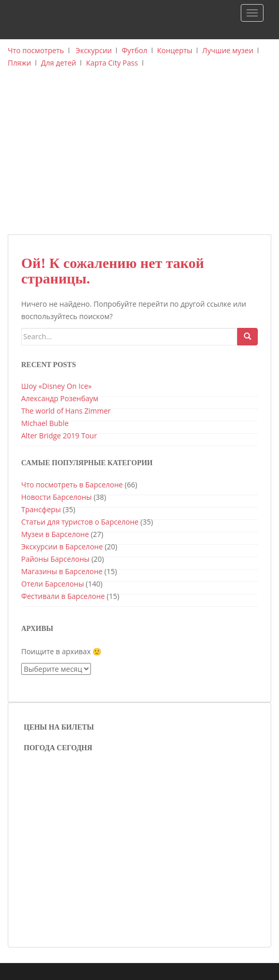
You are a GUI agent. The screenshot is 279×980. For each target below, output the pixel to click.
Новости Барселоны (57, 497)
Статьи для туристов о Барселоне (80, 522)
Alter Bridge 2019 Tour (59, 436)
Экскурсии (94, 50)
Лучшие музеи (228, 50)
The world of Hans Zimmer (66, 411)
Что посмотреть (36, 50)
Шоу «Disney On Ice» (56, 386)
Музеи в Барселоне (55, 534)
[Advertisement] (139, 157)
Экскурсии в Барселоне (62, 547)
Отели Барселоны (52, 584)
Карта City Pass (112, 63)
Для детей (58, 63)
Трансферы (41, 509)
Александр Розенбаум (60, 398)
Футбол (134, 50)
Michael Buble (45, 423)
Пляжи (19, 63)
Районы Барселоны (55, 559)
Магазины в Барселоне (62, 571)
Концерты (175, 50)
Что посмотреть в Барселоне (72, 485)
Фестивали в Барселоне (63, 596)
